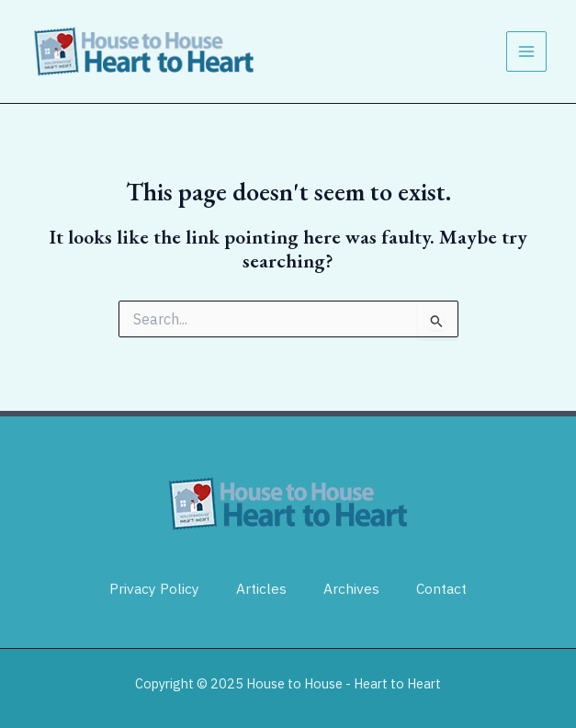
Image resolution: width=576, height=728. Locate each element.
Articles (261, 588)
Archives (351, 588)
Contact (441, 588)
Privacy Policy (154, 588)
